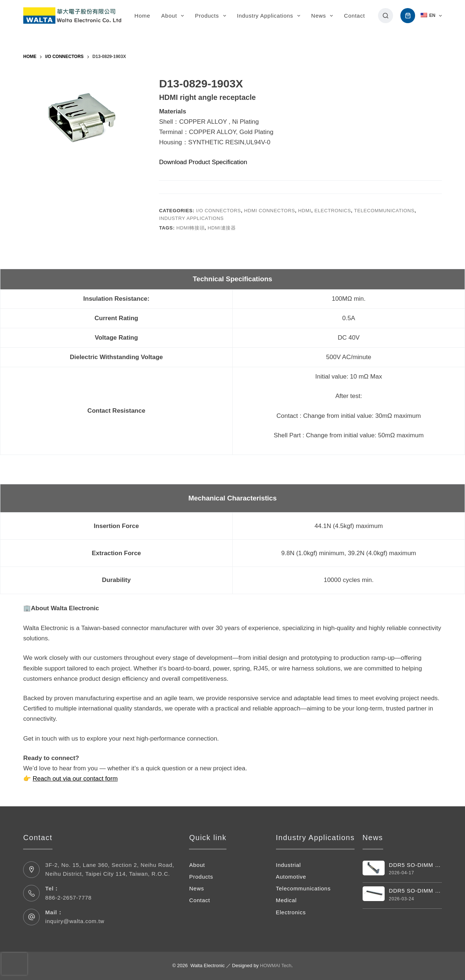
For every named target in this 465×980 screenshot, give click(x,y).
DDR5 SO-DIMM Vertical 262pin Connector (415, 865)
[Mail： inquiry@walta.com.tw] (31, 917)
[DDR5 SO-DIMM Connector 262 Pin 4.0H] (374, 894)
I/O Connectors (218, 211)
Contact (354, 16)
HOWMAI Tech (276, 965)
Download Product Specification (203, 162)
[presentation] (14, 964)
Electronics (333, 211)
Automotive (291, 877)
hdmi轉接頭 (190, 228)
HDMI (305, 211)
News (324, 16)
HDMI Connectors (270, 211)
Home (142, 16)
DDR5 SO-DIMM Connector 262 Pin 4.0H (415, 891)
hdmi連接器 (222, 228)
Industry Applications (270, 16)
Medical (286, 900)
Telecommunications (384, 211)
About (174, 16)
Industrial (288, 865)
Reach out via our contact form (75, 779)
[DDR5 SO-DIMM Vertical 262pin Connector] (374, 868)
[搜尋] (386, 16)
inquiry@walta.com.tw (75, 921)
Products (212, 16)
